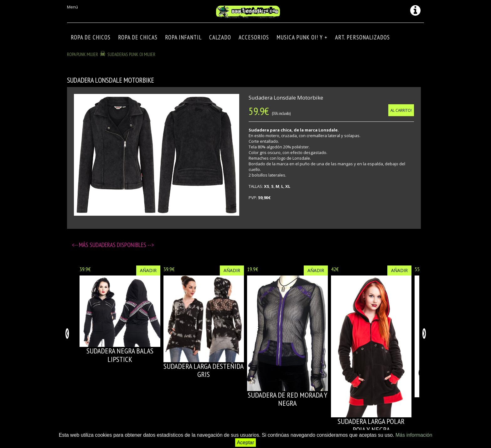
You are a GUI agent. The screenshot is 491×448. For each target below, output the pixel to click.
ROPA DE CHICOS (91, 37)
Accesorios (254, 37)
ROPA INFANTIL (183, 37)
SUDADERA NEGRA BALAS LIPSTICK (120, 355)
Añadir (148, 270)
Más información (414, 435)
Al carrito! (401, 110)
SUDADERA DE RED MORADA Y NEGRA (287, 399)
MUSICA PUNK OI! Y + (302, 37)
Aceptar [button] (245, 443)
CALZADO (220, 37)
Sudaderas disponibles (119, 245)
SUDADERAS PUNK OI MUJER (131, 54)
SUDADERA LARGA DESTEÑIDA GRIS (204, 370)
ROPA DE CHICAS (138, 37)
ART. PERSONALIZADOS (362, 37)
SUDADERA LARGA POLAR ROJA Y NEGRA (371, 425)
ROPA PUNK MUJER (83, 54)
